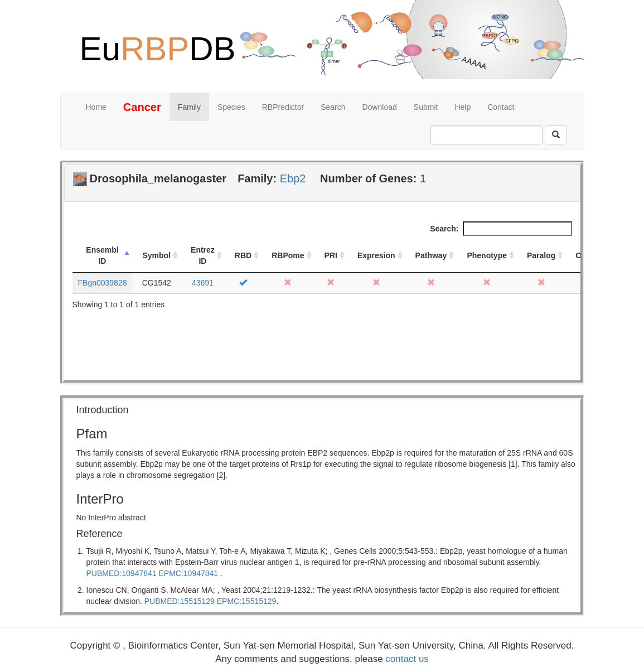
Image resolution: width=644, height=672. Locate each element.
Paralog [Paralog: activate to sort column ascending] (541, 255)
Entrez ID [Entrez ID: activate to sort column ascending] (203, 255)
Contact (501, 107)
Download (380, 107)
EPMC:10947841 (188, 573)
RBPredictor (283, 107)
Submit (426, 107)
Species (231, 107)
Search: (501, 229)
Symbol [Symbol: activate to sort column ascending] (156, 255)
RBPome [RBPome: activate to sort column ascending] (288, 255)
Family (189, 107)
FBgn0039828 (103, 283)
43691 (203, 283)
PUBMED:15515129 (180, 601)
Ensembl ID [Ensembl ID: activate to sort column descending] (102, 255)
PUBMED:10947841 (122, 573)
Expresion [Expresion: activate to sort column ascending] (376, 255)
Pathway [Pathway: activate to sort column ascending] (431, 255)
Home (96, 107)
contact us (407, 659)
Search (333, 107)
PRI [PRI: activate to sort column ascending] (331, 255)
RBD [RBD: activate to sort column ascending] (243, 255)
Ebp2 (293, 178)
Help (463, 107)
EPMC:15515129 (247, 601)
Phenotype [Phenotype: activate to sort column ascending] (487, 255)
